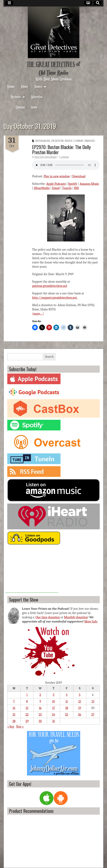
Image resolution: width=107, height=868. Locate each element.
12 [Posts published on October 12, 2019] (80, 701)
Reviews (16, 97)
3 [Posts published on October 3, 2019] (54, 695)
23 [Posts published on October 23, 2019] (40, 715)
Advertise (37, 97)
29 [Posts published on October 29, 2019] (27, 721)
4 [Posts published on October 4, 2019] (67, 695)
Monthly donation (76, 617)
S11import (78, 141)
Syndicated (90, 141)
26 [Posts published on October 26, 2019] (80, 715)
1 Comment (64, 157)
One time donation (48, 617)
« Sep (11, 727)
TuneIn (67, 188)
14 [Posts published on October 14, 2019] (14, 708)
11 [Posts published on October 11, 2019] (67, 701)
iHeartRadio (42, 188)
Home (11, 86)
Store (34, 107)
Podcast (69, 141)
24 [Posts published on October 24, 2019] (53, 715)
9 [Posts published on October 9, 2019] (40, 701)
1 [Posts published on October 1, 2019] (27, 695)
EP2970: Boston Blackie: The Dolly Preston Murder (61, 149)
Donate (20, 107)
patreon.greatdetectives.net (50, 286)
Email (56, 188)
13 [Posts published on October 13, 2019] (93, 701)
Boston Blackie (43, 141)
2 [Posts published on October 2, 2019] (40, 695)
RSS (76, 188)
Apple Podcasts (56, 184)
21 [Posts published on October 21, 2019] (14, 715)
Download (79, 176)
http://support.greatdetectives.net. (55, 298)
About (24, 86)
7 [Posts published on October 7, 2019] (14, 701)
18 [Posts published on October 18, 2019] (67, 708)
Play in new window (57, 176)
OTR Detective (57, 141)
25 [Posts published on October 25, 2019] (67, 715)
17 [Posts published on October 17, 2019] (53, 708)
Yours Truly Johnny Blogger (46, 157)
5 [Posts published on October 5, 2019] (80, 695)
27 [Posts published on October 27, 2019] (93, 715)
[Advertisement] (32, 570)
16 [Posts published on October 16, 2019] (40, 708)
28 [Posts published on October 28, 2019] (14, 721)
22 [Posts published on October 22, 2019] (27, 715)
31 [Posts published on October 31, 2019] (53, 721)
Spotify (73, 184)
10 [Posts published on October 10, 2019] (54, 701)
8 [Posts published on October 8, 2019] (27, 701)
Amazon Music (89, 184)
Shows (38, 86)
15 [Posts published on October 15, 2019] (27, 708)
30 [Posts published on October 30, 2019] (40, 721)
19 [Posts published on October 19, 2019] (80, 708)
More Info (91, 622)
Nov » (20, 727)
